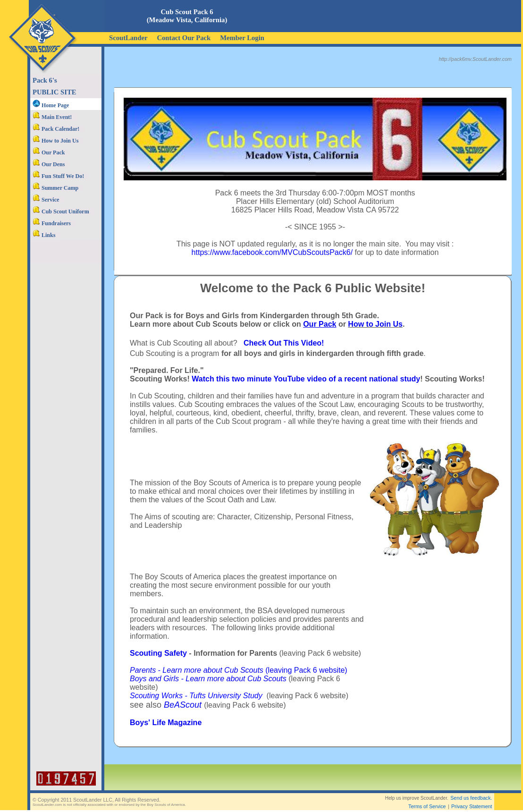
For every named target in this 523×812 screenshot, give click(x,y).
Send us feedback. (471, 798)
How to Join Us (55, 141)
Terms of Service (427, 806)
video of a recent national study (363, 379)
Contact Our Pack (184, 38)
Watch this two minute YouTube (248, 379)
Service (46, 200)
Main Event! (52, 117)
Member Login (242, 38)
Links (44, 235)
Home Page (51, 105)
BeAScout (183, 705)
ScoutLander (128, 38)
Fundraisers (52, 223)
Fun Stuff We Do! (58, 176)
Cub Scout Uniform (61, 211)
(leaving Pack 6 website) (239, 670)
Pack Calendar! (56, 129)
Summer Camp (55, 188)
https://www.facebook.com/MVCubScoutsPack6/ (272, 252)
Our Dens (49, 164)
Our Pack (49, 152)
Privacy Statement (472, 806)
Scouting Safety (158, 653)
